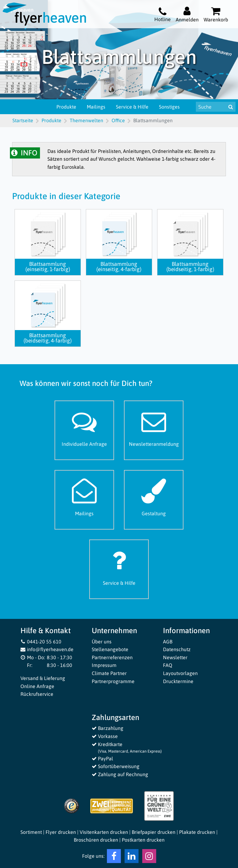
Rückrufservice (37, 694)
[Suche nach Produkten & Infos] (211, 107)
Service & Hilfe (132, 107)
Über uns (102, 642)
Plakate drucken (197, 832)
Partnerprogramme (113, 681)
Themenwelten (86, 120)
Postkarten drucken (143, 840)
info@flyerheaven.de (47, 649)
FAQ (168, 665)
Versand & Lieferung (43, 678)
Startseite (23, 120)
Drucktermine (178, 681)
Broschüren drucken (96, 840)
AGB (168, 642)
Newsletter (175, 657)
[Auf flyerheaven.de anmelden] (187, 14)
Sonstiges (169, 107)
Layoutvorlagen (180, 673)
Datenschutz (177, 649)
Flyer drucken (61, 832)
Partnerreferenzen (112, 657)
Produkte (66, 107)
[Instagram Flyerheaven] (149, 857)
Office (118, 120)
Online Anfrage (37, 686)
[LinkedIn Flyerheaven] (132, 857)
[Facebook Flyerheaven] (114, 857)
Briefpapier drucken (154, 832)
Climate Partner (109, 673)
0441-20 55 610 (41, 642)
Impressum (104, 665)
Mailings (96, 107)
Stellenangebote (110, 649)
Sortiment (31, 832)
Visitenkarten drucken (104, 832)
